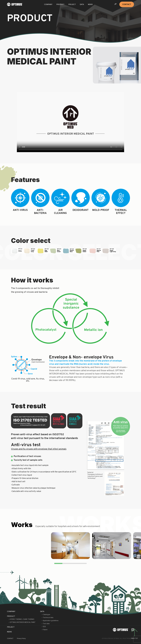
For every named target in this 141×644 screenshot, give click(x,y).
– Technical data (47, 617)
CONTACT (127, 4)
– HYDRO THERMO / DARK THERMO (21, 619)
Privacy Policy (21, 638)
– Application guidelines (50, 620)
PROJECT (72, 4)
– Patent (44, 630)
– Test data (46, 624)
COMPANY (48, 4)
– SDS (44, 627)
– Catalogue (46, 614)
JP (115, 4)
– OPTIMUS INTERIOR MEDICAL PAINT (22, 622)
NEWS (90, 4)
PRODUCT (11, 616)
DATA (82, 4)
